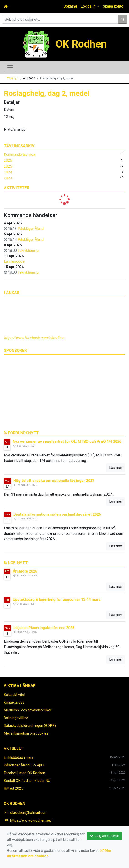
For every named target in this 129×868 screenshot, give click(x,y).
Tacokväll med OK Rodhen (24, 773)
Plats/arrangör (15, 129)
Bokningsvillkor (16, 718)
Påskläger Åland (31, 229)
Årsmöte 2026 (25, 571)
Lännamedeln (14, 261)
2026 (8, 160)
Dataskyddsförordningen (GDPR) (30, 726)
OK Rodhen (81, 44)
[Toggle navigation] (10, 67)
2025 (8, 166)
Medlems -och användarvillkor (28, 710)
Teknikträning (28, 251)
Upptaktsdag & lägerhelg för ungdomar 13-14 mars (57, 599)
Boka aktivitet (14, 695)
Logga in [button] (89, 6)
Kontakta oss (14, 702)
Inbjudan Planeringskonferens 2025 (44, 628)
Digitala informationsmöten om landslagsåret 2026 (57, 514)
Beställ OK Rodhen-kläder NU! (28, 781)
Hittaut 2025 (13, 788)
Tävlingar (13, 79)
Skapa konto (113, 6)
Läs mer (116, 468)
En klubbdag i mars (19, 757)
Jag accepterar (104, 836)
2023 (8, 178)
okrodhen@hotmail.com (29, 813)
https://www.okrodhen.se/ (31, 820)
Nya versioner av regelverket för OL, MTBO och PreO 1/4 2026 (67, 442)
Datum (9, 109)
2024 (8, 172)
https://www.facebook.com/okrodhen (34, 338)
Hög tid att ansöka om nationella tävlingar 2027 (54, 481)
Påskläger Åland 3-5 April (24, 765)
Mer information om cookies (26, 733)
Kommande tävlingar (20, 154)
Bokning (70, 6)
